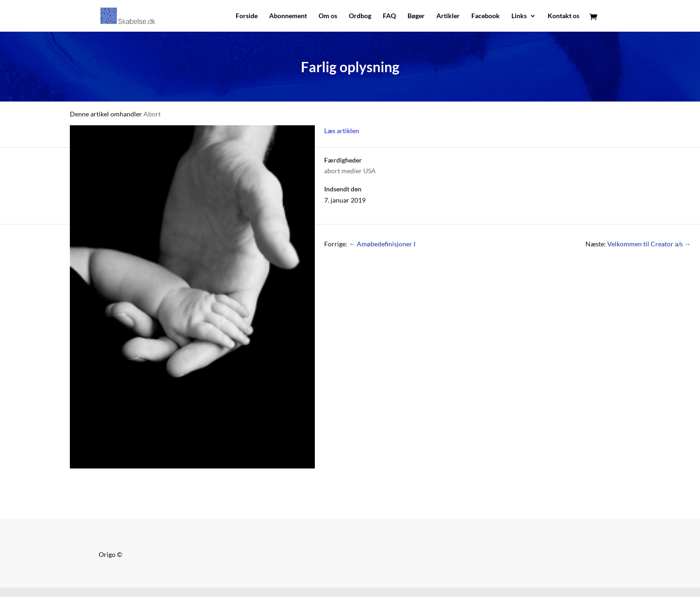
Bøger (416, 16)
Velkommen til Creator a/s (649, 244)
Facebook (486, 16)
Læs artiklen (342, 131)
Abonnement (288, 16)
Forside (247, 16)
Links (519, 16)
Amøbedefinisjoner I (382, 244)
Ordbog (360, 16)
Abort (152, 114)
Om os (328, 16)
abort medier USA (350, 171)
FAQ (389, 16)
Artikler (448, 16)
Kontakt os (564, 16)
